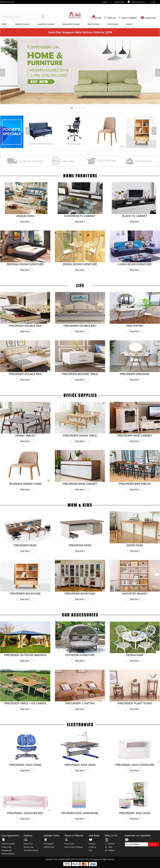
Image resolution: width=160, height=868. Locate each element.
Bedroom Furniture (22, 24)
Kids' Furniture (113, 24)
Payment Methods (8, 854)
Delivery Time (29, 847)
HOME (4, 24)
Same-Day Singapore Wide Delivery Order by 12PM (80, 32)
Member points (49, 847)
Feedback (92, 844)
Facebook (110, 844)
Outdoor (129, 24)
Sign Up (153, 844)
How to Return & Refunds (74, 847)
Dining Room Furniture (71, 24)
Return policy (69, 844)
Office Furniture (93, 24)
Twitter (109, 847)
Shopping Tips (6, 850)
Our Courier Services (31, 850)
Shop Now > (25, 222)
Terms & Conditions (8, 844)
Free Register (49, 844)
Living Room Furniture (46, 24)
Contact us (92, 847)
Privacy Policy (6, 847)
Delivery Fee (28, 844)
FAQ (90, 850)
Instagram (110, 850)
